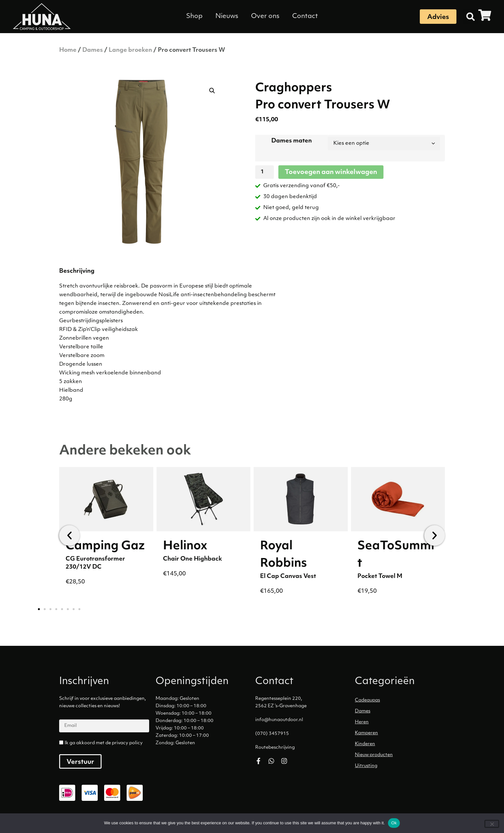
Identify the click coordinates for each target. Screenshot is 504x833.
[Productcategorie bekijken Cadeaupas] (401, 700)
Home (68, 50)
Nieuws (227, 16)
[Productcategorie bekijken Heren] (401, 722)
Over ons (265, 16)
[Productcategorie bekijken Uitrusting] (401, 766)
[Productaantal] (265, 172)
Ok (394, 823)
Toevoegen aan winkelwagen (331, 172)
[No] (492, 824)
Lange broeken (130, 50)
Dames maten (292, 141)
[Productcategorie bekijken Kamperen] (401, 733)
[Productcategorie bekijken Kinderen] (401, 744)
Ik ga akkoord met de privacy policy (104, 743)
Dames (93, 50)
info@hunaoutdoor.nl (279, 720)
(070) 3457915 (272, 734)
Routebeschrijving (275, 748)
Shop (194, 16)
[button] (471, 17)
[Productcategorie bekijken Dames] (401, 711)
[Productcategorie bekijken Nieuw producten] (401, 755)
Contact (305, 16)
